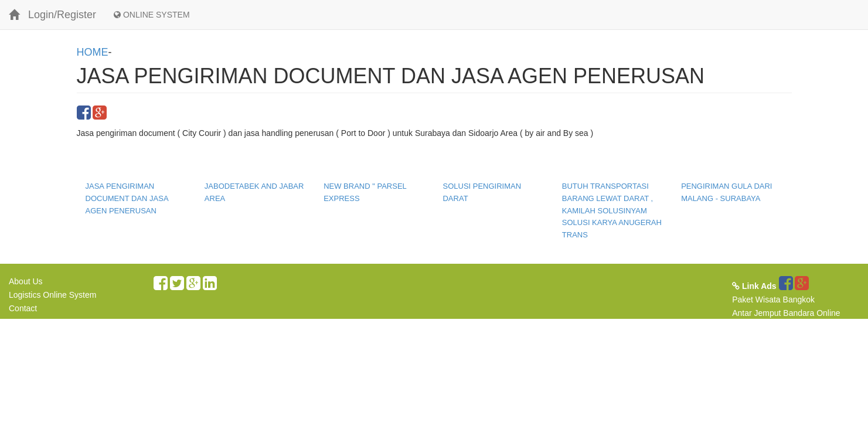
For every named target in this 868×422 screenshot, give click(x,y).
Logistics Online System (52, 295)
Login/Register (62, 15)
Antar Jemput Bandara (773, 313)
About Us (26, 281)
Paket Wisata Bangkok (773, 300)
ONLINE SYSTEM (152, 15)
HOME (93, 52)
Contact (23, 308)
